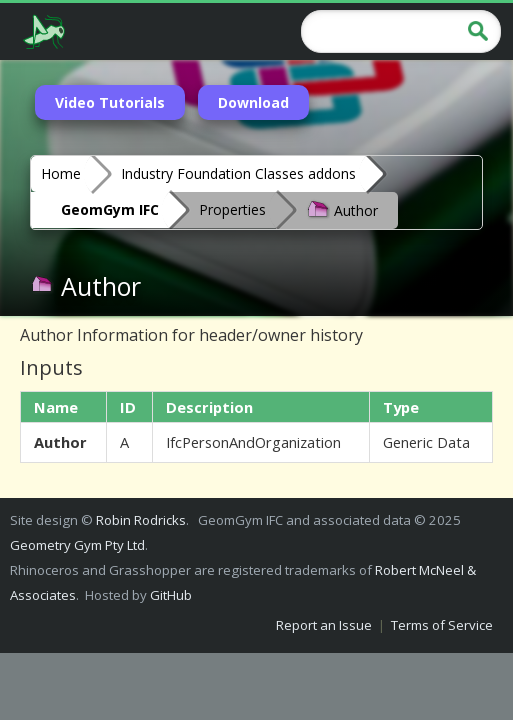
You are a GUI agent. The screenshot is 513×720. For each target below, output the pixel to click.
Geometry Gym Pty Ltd (77, 545)
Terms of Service (442, 625)
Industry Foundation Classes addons (238, 173)
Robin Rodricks (141, 520)
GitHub (171, 595)
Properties (232, 209)
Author (342, 209)
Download (253, 102)
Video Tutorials (110, 102)
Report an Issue (324, 625)
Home (61, 173)
